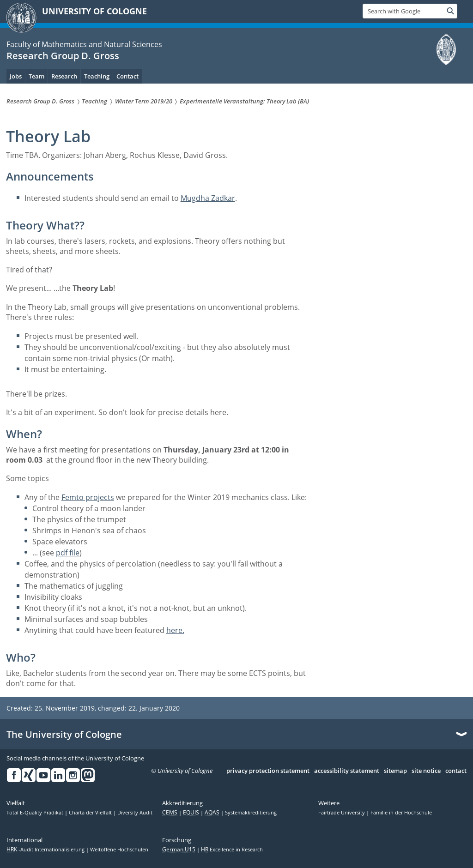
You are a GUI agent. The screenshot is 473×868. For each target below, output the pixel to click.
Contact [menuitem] (127, 76)
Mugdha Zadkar (208, 198)
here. (175, 630)
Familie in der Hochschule (401, 813)
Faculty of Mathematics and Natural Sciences (84, 44)
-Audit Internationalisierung (46, 850)
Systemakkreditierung (251, 813)
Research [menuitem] (64, 76)
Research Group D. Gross (63, 56)
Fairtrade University (342, 813)
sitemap (395, 771)
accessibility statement (347, 771)
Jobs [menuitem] (16, 76)
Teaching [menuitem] (97, 76)
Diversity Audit (135, 813)
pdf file (68, 553)
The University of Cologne (64, 735)
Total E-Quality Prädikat (36, 813)
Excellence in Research (232, 850)
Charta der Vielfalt (91, 813)
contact (456, 771)
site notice (426, 771)
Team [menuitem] (36, 76)
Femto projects (88, 497)
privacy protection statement (268, 771)
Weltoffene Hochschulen (119, 850)
